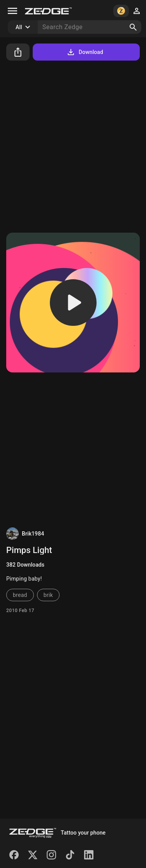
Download (85, 52)
